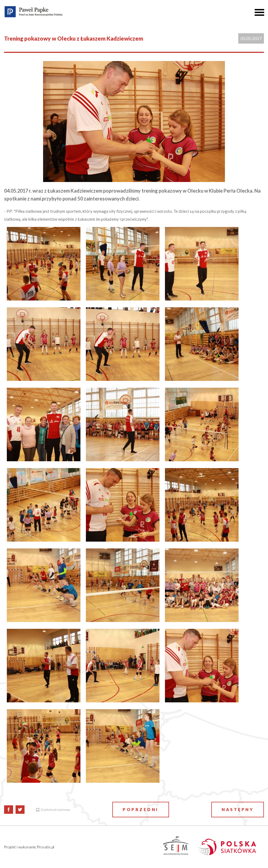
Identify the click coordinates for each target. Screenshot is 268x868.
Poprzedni (141, 809)
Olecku (195, 191)
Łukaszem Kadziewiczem (75, 191)
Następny (238, 809)
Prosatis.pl (46, 847)
